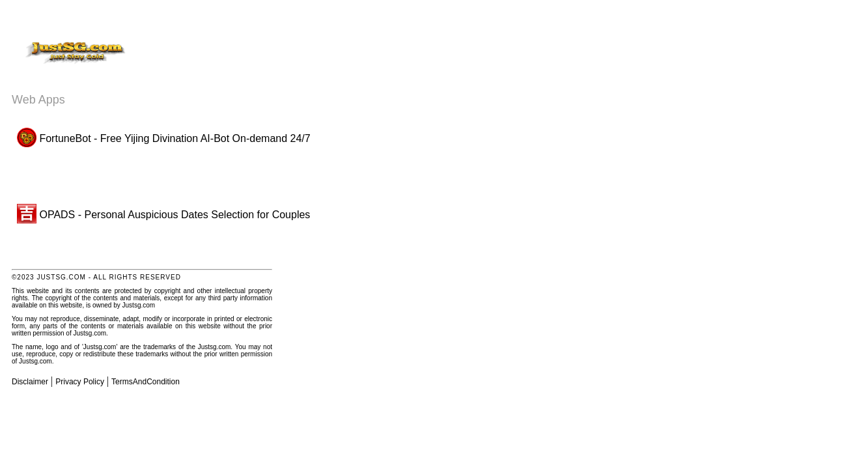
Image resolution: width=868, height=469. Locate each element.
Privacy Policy (80, 382)
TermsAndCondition (146, 382)
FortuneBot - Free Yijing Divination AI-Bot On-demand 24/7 (164, 138)
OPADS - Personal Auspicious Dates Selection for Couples (163, 215)
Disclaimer (30, 382)
